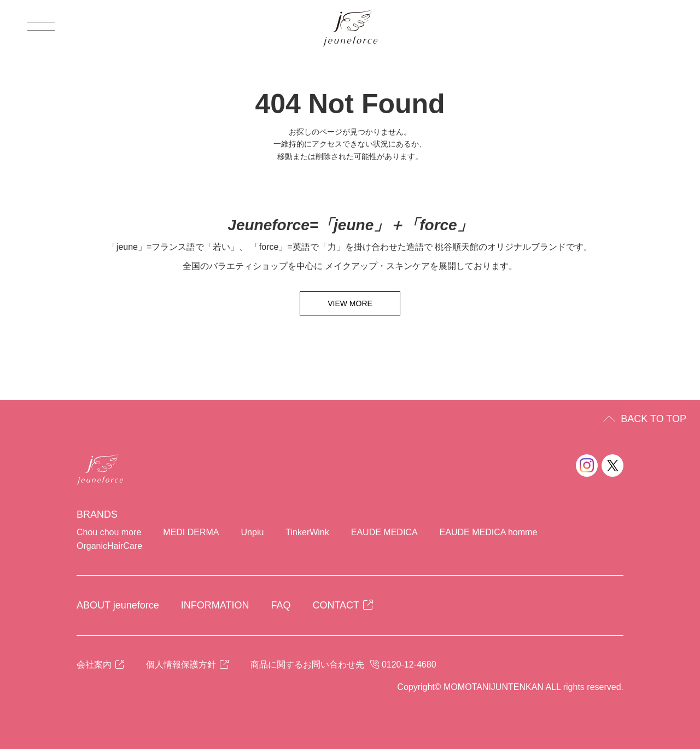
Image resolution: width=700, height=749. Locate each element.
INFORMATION (215, 605)
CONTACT (343, 605)
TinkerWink (307, 532)
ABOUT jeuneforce (118, 605)
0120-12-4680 (409, 665)
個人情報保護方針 (187, 665)
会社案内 (100, 665)
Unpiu (253, 532)
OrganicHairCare (109, 546)
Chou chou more (109, 532)
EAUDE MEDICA (384, 532)
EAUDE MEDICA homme (489, 532)
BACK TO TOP (654, 419)
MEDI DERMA (191, 532)
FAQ (281, 605)
